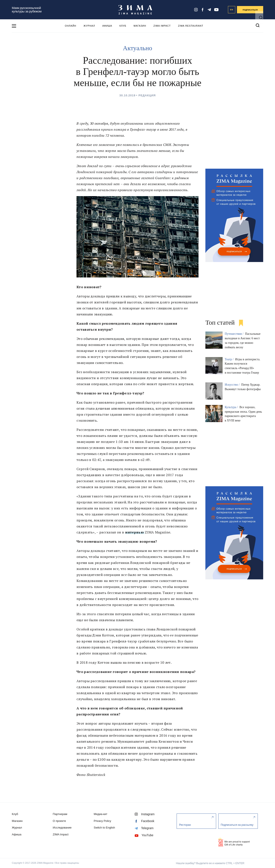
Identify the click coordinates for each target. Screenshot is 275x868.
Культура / (232, 407)
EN (232, 10)
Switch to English (106, 828)
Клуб (123, 26)
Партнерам (60, 814)
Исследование (63, 828)
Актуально (137, 48)
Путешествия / (235, 334)
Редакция (147, 95)
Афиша (107, 26)
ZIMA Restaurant (191, 26)
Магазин (140, 26)
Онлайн (71, 26)
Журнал (89, 26)
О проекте (60, 821)
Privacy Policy (104, 821)
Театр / (229, 359)
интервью (134, 532)
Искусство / (233, 385)
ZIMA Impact (162, 26)
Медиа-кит (102, 814)
